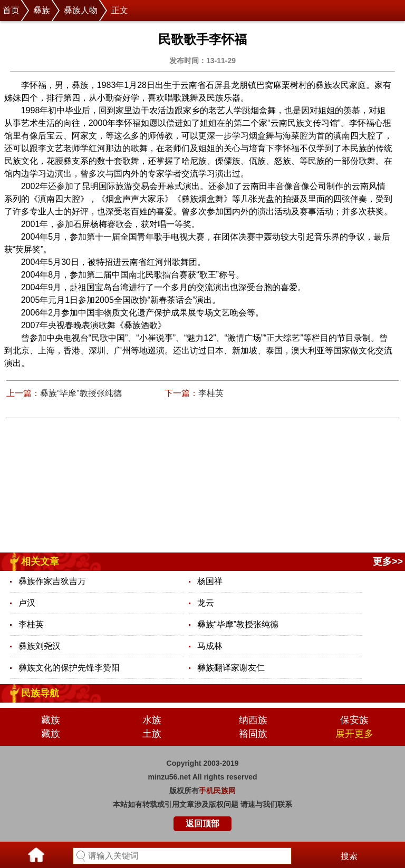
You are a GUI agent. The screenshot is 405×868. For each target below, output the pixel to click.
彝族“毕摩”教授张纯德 (81, 393)
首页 (11, 10)
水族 (152, 720)
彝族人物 (81, 10)
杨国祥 (210, 581)
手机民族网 (217, 791)
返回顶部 (202, 823)
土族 (152, 734)
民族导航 (40, 693)
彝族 (42, 10)
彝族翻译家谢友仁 (231, 668)
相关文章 (40, 561)
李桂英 (211, 393)
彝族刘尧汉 (40, 646)
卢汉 (27, 603)
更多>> (388, 561)
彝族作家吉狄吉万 (52, 581)
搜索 (349, 856)
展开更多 (354, 734)
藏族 (51, 720)
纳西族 (253, 720)
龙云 (206, 603)
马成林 (210, 646)
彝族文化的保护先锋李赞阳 (69, 668)
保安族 (354, 720)
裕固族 (253, 734)
